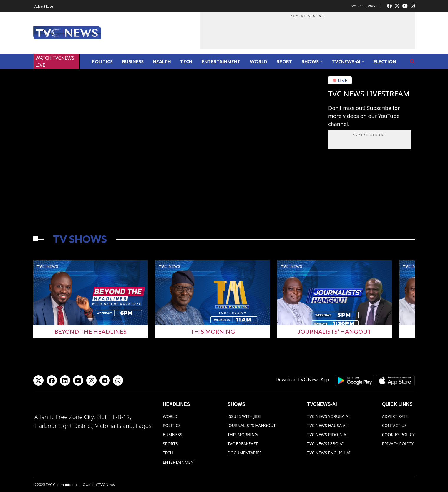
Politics (102, 61)
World (259, 61)
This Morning (213, 331)
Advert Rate (44, 6)
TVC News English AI (329, 453)
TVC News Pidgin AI (327, 435)
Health (162, 61)
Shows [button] (310, 61)
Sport (284, 61)
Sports (170, 444)
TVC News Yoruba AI (328, 416)
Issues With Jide (245, 416)
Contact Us (394, 425)
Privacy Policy (398, 444)
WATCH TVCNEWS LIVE (55, 61)
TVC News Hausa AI (327, 425)
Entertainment (221, 61)
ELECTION (385, 61)
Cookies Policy (398, 435)
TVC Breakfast (243, 444)
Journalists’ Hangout (335, 331)
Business (133, 61)
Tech (186, 61)
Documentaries (245, 453)
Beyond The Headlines (91, 331)
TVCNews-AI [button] (346, 61)
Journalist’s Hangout (252, 425)
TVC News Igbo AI (325, 444)
